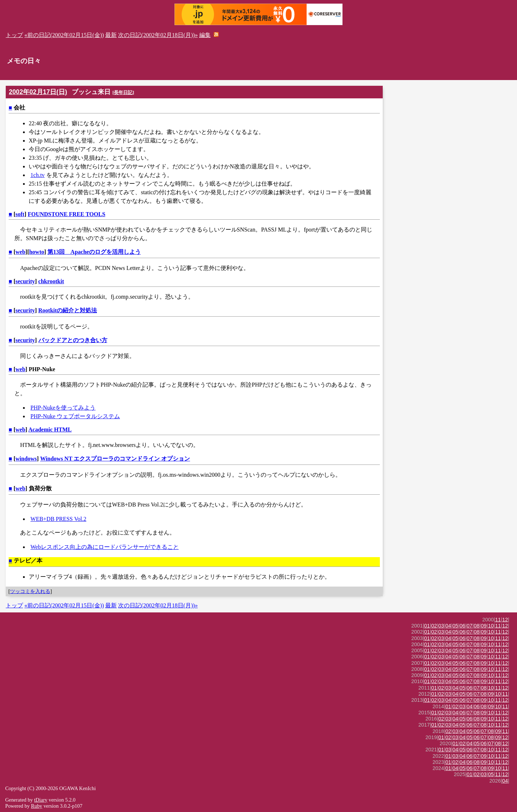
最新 (111, 35)
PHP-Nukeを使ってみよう (63, 408)
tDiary (41, 800)
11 (498, 620)
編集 (205, 35)
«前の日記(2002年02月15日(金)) (64, 35)
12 (505, 620)
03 (441, 626)
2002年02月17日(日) (38, 92)
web (20, 252)
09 (484, 626)
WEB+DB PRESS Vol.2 (59, 519)
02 (434, 626)
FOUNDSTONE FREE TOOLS (66, 214)
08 (477, 626)
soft (20, 214)
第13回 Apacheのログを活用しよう (94, 252)
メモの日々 (24, 61)
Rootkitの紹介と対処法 (68, 310)
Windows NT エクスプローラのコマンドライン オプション (115, 459)
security (25, 281)
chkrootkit (51, 281)
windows (26, 459)
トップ (14, 35)
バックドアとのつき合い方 (73, 340)
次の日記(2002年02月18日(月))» (158, 35)
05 (455, 626)
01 (427, 626)
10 (491, 626)
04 (448, 626)
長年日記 (123, 92)
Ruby (36, 806)
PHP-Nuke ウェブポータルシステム (75, 416)
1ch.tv (38, 175)
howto (37, 252)
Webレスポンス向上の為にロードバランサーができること (105, 547)
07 (470, 626)
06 (462, 626)
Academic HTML (50, 430)
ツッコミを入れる (30, 591)
